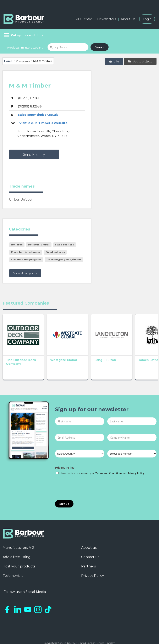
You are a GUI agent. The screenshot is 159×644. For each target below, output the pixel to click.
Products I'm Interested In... (25, 48)
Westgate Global (45, 349)
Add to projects (140, 61)
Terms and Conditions (109, 460)
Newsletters (106, 19)
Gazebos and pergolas (26, 260)
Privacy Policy (65, 455)
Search (100, 47)
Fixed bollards (55, 252)
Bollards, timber (39, 245)
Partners (88, 554)
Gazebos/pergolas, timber (64, 260)
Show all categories (25, 273)
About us (89, 535)
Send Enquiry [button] (34, 154)
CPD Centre (83, 19)
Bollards (17, 245)
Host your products (19, 554)
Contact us (90, 544)
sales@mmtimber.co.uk (38, 115)
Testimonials (13, 563)
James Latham (106, 349)
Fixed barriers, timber (26, 252)
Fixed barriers (64, 245)
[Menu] (23, 35)
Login (147, 19)
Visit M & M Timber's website (43, 123)
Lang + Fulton (79, 347)
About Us (128, 19)
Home (8, 61)
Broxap (137, 347)
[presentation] (87, 475)
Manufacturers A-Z (19, 535)
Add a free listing (17, 544)
